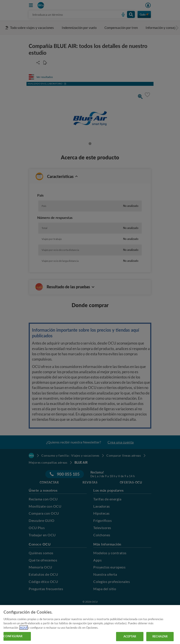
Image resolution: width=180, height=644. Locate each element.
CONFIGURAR (13, 636)
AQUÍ (24, 628)
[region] (90, 625)
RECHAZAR (160, 636)
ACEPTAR (130, 636)
